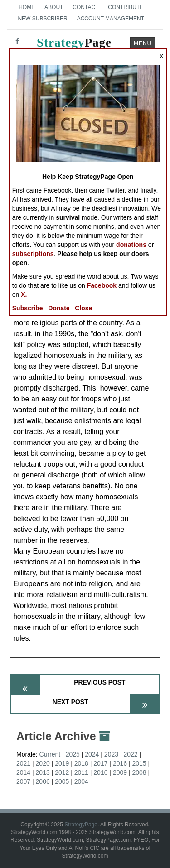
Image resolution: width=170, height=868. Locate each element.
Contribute (126, 7)
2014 (23, 772)
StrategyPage (81, 825)
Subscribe (28, 308)
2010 (100, 772)
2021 (23, 763)
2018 (81, 763)
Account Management (111, 19)
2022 (130, 754)
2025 (73, 754)
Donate (59, 308)
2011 (81, 772)
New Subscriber (42, 19)
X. (24, 294)
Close (83, 308)
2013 (43, 772)
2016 (120, 763)
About (54, 7)
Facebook (102, 285)
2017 (100, 763)
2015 (139, 763)
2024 (92, 754)
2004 (81, 781)
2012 (62, 772)
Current (50, 754)
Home (27, 7)
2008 (139, 772)
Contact (85, 7)
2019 (62, 763)
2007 (23, 781)
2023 (111, 754)
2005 (62, 781)
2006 (43, 781)
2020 (43, 763)
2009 (120, 772)
